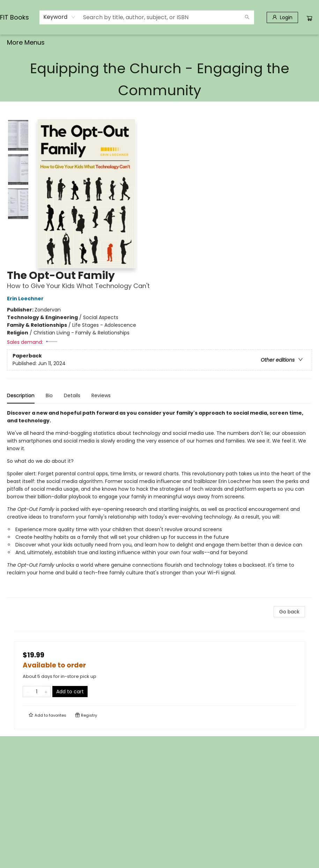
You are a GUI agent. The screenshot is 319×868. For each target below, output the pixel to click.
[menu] (159, 43)
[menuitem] (16, 43)
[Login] (282, 17)
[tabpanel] (159, 503)
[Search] (247, 17)
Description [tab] (21, 395)
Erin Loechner (26, 299)
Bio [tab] (49, 395)
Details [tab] (72, 395)
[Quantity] (37, 692)
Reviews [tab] (101, 395)
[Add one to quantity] (46, 692)
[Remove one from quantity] (27, 692)
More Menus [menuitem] (254, 42)
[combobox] (60, 17)
